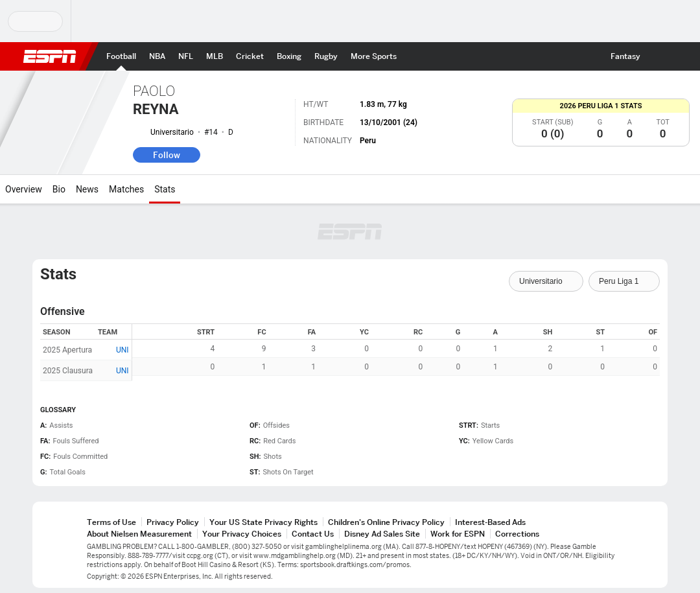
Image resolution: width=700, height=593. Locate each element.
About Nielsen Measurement (139, 534)
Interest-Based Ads (490, 522)
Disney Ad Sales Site (382, 534)
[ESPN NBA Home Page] (157, 56)
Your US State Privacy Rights (263, 522)
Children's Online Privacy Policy (386, 522)
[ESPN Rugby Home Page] (326, 56)
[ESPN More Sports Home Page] (374, 56)
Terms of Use (111, 522)
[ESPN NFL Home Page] (186, 56)
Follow (167, 155)
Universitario (172, 132)
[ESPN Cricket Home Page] (250, 56)
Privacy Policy (173, 522)
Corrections (517, 534)
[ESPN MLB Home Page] (215, 56)
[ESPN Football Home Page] (121, 56)
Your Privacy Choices (242, 534)
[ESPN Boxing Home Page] (289, 56)
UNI (122, 350)
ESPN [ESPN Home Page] (50, 56)
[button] (659, 56)
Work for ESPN (458, 534)
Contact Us (313, 534)
